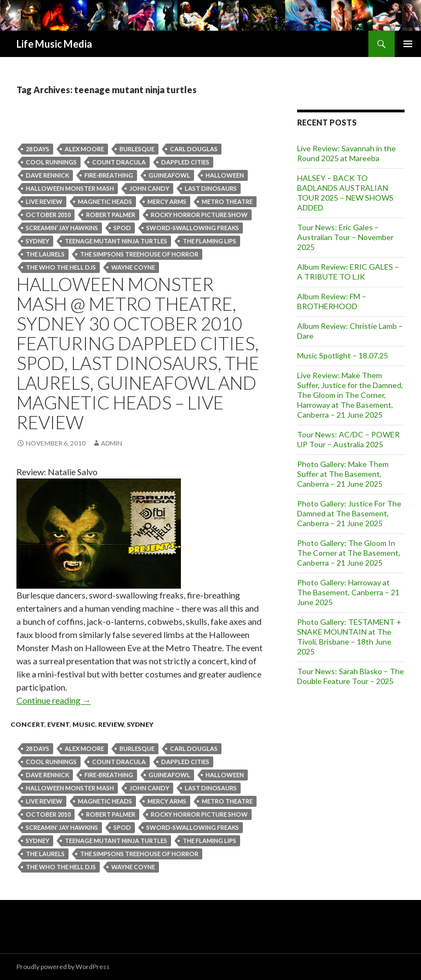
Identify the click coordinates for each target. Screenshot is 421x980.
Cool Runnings (51, 162)
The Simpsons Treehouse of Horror (139, 254)
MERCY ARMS (167, 201)
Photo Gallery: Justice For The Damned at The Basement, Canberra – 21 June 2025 (349, 513)
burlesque (137, 149)
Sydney (38, 241)
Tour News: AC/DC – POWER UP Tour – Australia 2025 (348, 439)
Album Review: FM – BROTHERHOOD (332, 301)
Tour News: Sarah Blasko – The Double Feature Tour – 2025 (351, 676)
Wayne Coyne (133, 267)
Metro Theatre (227, 201)
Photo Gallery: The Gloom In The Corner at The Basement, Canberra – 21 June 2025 (349, 553)
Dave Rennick (47, 175)
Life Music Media (54, 44)
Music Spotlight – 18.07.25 (343, 355)
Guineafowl (169, 175)
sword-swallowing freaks (193, 228)
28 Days (38, 149)
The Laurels (45, 254)
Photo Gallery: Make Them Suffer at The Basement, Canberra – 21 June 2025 (343, 474)
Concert (27, 724)
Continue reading (54, 700)
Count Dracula (119, 162)
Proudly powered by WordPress (63, 967)
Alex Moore (84, 149)
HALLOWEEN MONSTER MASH (70, 188)
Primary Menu (408, 44)
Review (111, 724)
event (58, 724)
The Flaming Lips (209, 241)
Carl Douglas (194, 149)
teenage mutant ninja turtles (116, 241)
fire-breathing (109, 175)
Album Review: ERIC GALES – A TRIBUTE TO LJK (348, 272)
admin (112, 443)
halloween (225, 175)
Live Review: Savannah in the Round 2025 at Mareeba (346, 153)
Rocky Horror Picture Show (199, 215)
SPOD (122, 228)
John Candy (149, 188)
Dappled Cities (185, 162)
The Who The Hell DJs (61, 267)
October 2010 (48, 215)
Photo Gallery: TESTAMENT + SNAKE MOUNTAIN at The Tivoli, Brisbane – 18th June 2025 (349, 637)
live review (44, 201)
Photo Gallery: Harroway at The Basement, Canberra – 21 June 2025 (348, 592)
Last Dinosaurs (211, 188)
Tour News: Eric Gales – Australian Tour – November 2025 (345, 237)
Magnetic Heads (105, 201)
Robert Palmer (111, 215)
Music (84, 724)
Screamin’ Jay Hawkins (62, 228)
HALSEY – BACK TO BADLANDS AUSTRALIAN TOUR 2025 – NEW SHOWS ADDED (345, 193)
